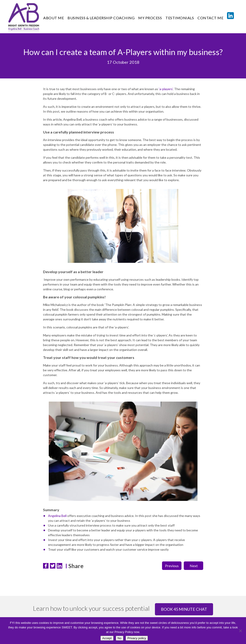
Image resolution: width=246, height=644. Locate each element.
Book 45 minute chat (184, 609)
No (120, 638)
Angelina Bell (57, 516)
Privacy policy (137, 638)
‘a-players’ (166, 89)
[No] (240, 631)
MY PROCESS (150, 18)
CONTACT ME (210, 18)
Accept (107, 638)
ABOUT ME (54, 18)
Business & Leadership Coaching (101, 18)
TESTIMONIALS (180, 18)
